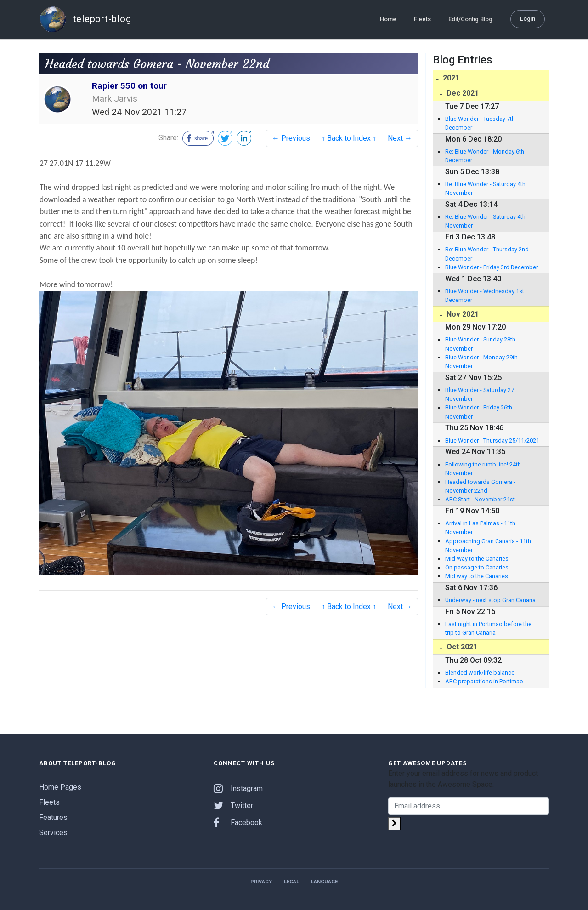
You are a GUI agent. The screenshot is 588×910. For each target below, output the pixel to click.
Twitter (233, 805)
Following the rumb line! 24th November (483, 469)
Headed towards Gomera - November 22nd (480, 486)
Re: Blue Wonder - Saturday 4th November (485, 188)
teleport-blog (85, 19)
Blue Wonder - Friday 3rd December (492, 267)
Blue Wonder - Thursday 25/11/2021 (492, 441)
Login (528, 19)
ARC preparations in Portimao (484, 681)
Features (53, 817)
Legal (291, 882)
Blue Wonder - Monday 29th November (481, 362)
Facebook (238, 822)
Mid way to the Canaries (477, 576)
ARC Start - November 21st (480, 499)
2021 (450, 78)
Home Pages (60, 787)
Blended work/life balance (480, 673)
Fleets (422, 19)
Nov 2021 (462, 314)
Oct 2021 (461, 647)
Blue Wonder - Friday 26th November (479, 412)
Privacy (261, 882)
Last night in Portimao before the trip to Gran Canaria (488, 628)
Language (324, 882)
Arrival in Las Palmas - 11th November (480, 528)
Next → (400, 138)
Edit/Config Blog (470, 19)
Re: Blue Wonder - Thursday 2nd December (487, 254)
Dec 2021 (462, 93)
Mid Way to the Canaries (477, 559)
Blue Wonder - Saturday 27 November (480, 394)
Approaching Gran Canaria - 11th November (488, 546)
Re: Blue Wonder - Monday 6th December (485, 156)
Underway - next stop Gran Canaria (490, 600)
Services (53, 833)
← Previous (291, 138)
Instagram (238, 788)
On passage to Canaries (477, 567)
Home (388, 19)
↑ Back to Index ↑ (349, 138)
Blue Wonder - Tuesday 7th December (480, 123)
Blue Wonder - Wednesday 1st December (485, 296)
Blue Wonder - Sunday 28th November (480, 344)
